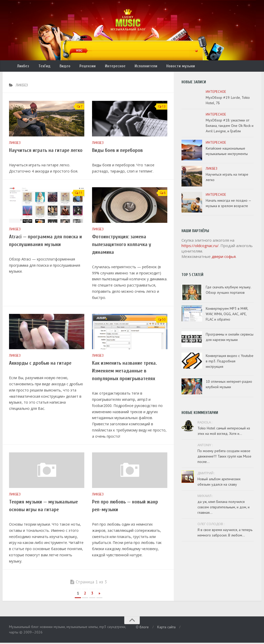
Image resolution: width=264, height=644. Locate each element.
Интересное (107, 67)
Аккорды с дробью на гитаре (40, 365)
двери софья (224, 258)
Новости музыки (169, 67)
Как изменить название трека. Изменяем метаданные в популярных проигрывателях (124, 372)
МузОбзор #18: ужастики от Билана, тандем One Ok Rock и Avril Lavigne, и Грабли (230, 127)
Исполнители (136, 67)
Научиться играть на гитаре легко (46, 152)
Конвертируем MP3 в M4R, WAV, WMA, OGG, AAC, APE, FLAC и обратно (227, 315)
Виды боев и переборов (117, 152)
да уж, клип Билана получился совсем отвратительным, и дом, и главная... (224, 509)
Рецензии (81, 67)
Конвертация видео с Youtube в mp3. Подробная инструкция (230, 363)
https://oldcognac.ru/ (200, 247)
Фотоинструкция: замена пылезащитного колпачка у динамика (122, 246)
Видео (61, 67)
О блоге (142, 628)
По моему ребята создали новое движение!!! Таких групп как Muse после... (224, 458)
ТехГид (42, 67)
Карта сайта (166, 628)
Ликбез (23, 67)
